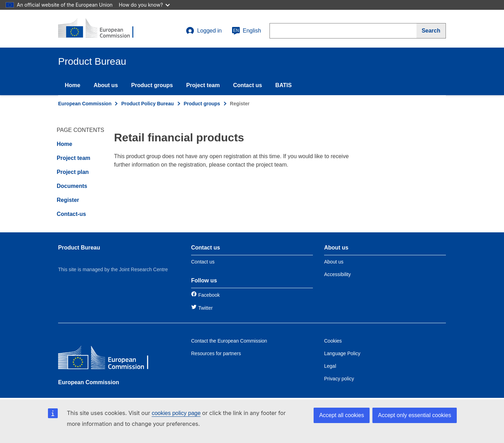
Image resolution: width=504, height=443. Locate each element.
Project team (203, 85)
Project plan (73, 172)
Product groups (152, 85)
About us (106, 85)
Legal (330, 366)
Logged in (204, 31)
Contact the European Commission (229, 341)
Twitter (205, 308)
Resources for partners (216, 353)
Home (72, 85)
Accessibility (337, 274)
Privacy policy (339, 379)
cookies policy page (176, 413)
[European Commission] (109, 359)
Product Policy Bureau (147, 104)
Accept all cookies (342, 415)
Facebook (209, 295)
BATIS (284, 85)
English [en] (246, 31)
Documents (72, 186)
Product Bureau (79, 248)
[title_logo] (100, 29)
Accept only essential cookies (415, 415)
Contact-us (71, 214)
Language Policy (342, 353)
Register (68, 200)
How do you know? (145, 5)
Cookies (333, 341)
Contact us (248, 85)
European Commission (85, 104)
